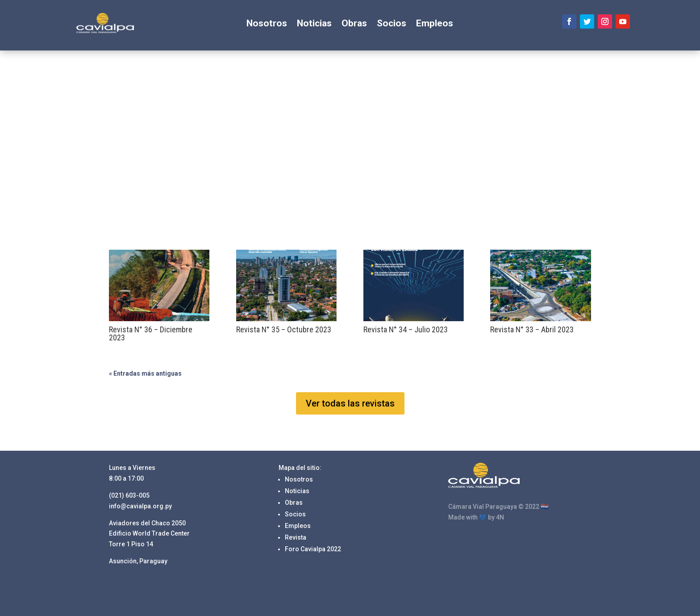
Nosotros (267, 24)
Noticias (314, 24)
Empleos (435, 24)
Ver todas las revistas (350, 403)
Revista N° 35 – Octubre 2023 (284, 329)
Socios (392, 24)
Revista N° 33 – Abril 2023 (532, 329)
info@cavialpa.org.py (140, 506)
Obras (354, 24)
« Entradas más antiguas (145, 373)
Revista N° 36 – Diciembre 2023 (151, 333)
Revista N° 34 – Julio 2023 (406, 329)
